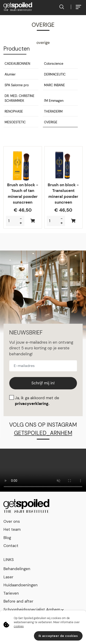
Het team (12, 529)
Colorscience (54, 64)
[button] (21, 64)
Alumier (10, 74)
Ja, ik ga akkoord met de (37, 401)
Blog (7, 538)
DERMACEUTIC (55, 74)
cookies (19, 626)
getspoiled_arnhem (43, 433)
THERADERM (53, 111)
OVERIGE (51, 122)
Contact (11, 546)
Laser (8, 577)
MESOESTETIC (15, 122)
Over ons (12, 521)
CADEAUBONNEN (17, 64)
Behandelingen (17, 569)
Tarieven (11, 593)
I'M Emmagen (54, 101)
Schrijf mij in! (43, 383)
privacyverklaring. (32, 404)
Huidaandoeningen (21, 585)
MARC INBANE (54, 85)
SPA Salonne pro (17, 85)
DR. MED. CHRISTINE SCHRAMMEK (19, 98)
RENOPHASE (14, 111)
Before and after (18, 601)
